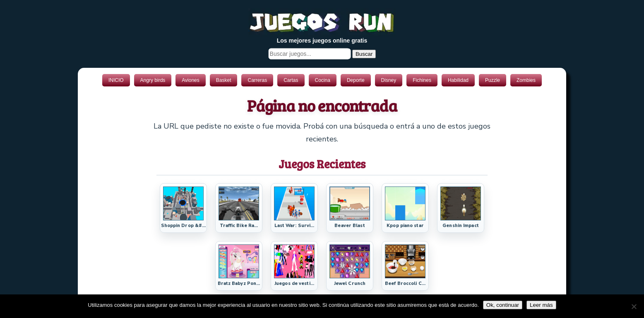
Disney (389, 80)
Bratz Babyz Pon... (239, 283)
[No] (634, 306)
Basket (224, 80)
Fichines (422, 80)
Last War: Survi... (294, 226)
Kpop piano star (405, 226)
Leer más (541, 305)
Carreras (257, 80)
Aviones (190, 80)
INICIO (116, 80)
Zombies (526, 80)
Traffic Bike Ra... (239, 226)
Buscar (364, 54)
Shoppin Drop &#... (184, 226)
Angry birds (153, 80)
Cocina (323, 80)
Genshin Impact (461, 226)
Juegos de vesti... (294, 283)
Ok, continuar (503, 305)
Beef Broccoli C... (405, 283)
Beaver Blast (350, 226)
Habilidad (458, 80)
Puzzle (493, 80)
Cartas (291, 80)
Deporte (356, 80)
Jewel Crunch (350, 283)
